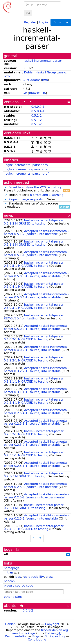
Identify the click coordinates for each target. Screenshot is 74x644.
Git (25, 93)
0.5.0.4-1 (38, 111)
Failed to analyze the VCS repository (35, 187)
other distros (13, 597)
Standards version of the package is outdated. (37, 205)
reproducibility (33, 577)
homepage (12, 568)
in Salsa (37, 199)
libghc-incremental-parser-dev (26, 165)
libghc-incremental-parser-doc (26, 169)
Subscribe (61, 22)
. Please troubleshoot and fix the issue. (37, 189)
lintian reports (37, 195)
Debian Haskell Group (40, 72)
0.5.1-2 (36, 120)
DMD (8, 76)
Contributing (37, 640)
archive (62, 73)
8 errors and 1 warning (47, 195)
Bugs (36, 636)
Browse (34, 93)
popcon (9, 581)
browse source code (18, 586)
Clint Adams (32, 80)
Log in (43, 22)
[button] (6, 187)
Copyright (52, 624)
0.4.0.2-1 (38, 107)
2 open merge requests (26, 199)
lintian (8, 572)
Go (28, 13)
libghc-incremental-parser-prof (26, 174)
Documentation (16, 636)
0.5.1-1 (36, 116)
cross (49, 577)
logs (18, 577)
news (8, 216)
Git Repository (55, 636)
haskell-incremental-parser (42, 61)
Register (30, 22)
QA (44, 93)
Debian (10, 624)
